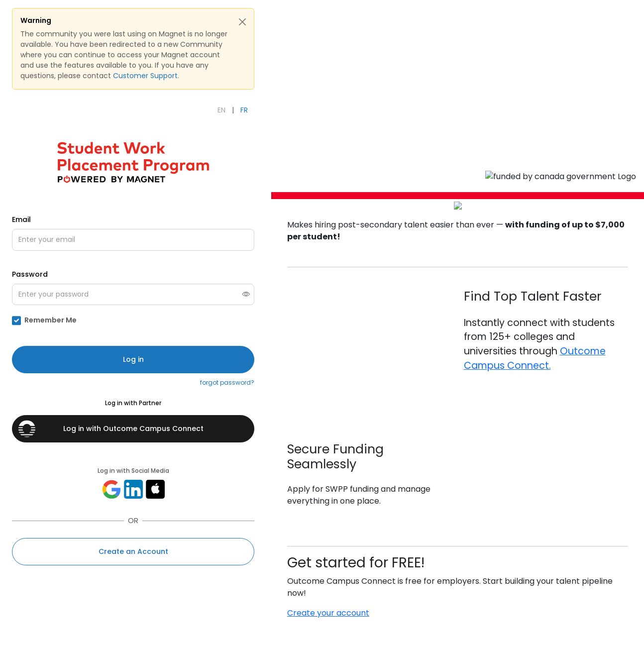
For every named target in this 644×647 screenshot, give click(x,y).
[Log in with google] (111, 489)
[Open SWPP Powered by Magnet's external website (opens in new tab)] (133, 162)
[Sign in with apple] (155, 489)
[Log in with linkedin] (133, 489)
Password (30, 274)
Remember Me (51, 321)
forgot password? (227, 382)
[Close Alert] (242, 22)
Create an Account (133, 551)
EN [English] (221, 110)
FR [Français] (244, 110)
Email (21, 219)
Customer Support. (146, 76)
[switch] (246, 294)
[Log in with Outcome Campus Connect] (133, 429)
